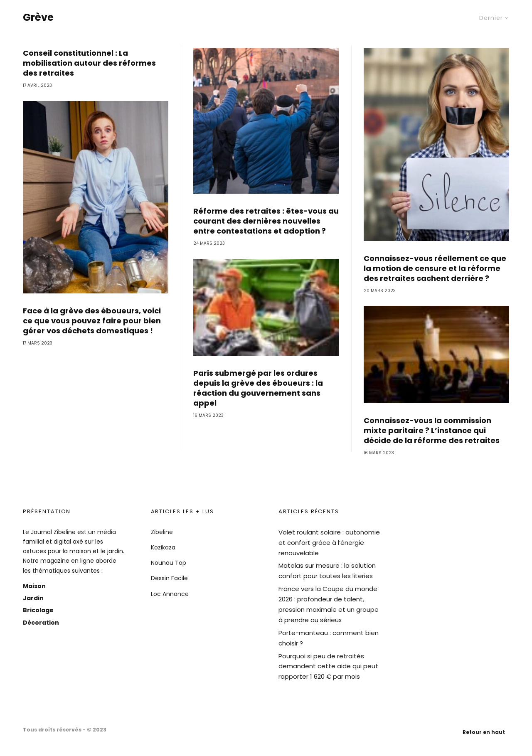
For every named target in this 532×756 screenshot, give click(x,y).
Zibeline (162, 532)
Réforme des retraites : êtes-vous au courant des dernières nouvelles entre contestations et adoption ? (266, 236)
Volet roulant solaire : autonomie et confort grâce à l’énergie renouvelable (329, 543)
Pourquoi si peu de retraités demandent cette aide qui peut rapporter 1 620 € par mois (328, 666)
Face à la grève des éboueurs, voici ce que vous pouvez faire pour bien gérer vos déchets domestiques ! (92, 336)
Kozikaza (163, 547)
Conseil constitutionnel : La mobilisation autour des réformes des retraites (89, 79)
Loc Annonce (170, 594)
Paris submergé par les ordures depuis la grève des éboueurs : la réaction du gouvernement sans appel (258, 404)
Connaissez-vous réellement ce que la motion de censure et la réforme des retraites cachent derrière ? (435, 284)
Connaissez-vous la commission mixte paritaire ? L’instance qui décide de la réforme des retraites (432, 446)
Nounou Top (169, 563)
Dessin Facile (169, 578)
